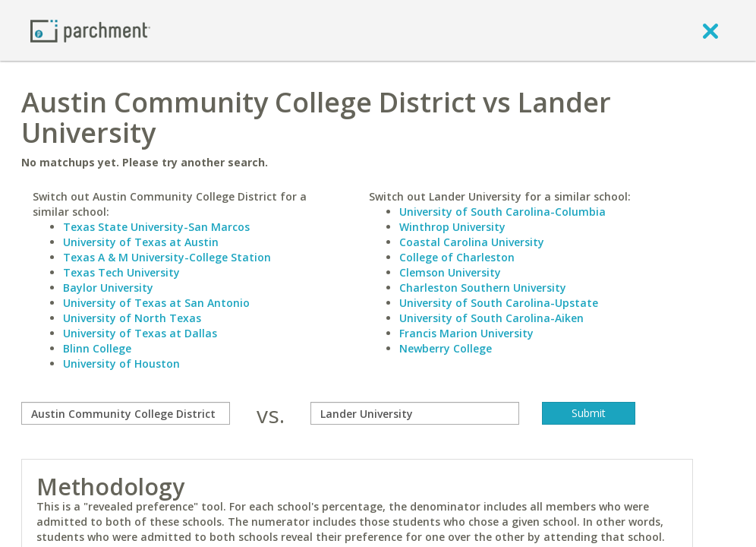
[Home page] (90, 30)
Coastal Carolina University (472, 242)
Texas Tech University (121, 272)
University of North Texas (132, 318)
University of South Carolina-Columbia (502, 212)
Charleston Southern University (483, 288)
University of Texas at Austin (141, 242)
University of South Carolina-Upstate (499, 303)
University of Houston (121, 364)
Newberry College (446, 348)
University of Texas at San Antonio (156, 303)
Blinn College (97, 348)
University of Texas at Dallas (140, 333)
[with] (415, 413)
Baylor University (108, 288)
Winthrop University (452, 227)
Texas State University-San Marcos (156, 227)
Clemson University (450, 272)
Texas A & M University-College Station (167, 257)
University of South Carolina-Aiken (491, 318)
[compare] (126, 413)
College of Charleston (457, 257)
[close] (710, 30)
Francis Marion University (466, 333)
